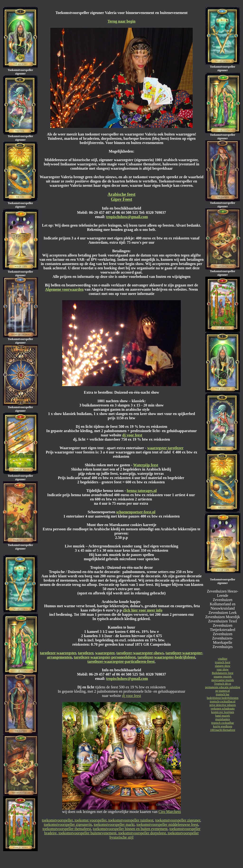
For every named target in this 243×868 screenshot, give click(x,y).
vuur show (223, 669)
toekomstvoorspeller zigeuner (178, 820)
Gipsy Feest (121, 199)
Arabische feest (121, 194)
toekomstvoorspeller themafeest (67, 829)
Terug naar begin (121, 21)
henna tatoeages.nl (142, 491)
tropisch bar (223, 694)
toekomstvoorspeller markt (114, 824)
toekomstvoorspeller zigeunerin (68, 824)
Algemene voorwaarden (64, 289)
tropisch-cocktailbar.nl (223, 701)
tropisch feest (223, 662)
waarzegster (105, 653)
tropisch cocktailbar (223, 723)
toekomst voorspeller (90, 820)
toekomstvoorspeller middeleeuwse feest (167, 824)
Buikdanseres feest (223, 673)
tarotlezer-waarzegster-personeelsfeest (105, 657)
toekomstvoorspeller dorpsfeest (142, 833)
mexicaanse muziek (223, 680)
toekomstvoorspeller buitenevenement (87, 833)
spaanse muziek (223, 677)
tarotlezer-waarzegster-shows (140, 653)
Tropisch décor (223, 684)
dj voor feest (132, 435)
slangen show (223, 666)
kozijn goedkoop (223, 726)
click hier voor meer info (143, 610)
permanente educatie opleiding (222, 687)
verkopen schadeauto (223, 709)
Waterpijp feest (146, 465)
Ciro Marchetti (170, 812)
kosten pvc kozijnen (223, 712)
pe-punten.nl (223, 691)
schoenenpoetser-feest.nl (136, 512)
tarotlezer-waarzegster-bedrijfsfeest (166, 657)
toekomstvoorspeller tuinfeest (131, 820)
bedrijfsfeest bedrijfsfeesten (223, 698)
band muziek (223, 716)
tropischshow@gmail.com (127, 217)
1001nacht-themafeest (223, 730)
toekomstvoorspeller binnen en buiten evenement (130, 829)
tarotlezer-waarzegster (58, 653)
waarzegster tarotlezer (165, 448)
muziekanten (222, 719)
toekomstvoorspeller (57, 820)
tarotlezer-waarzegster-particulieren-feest (121, 661)
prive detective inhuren (223, 705)
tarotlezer (86, 653)
